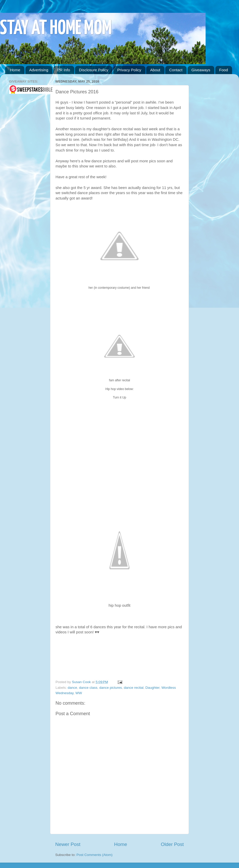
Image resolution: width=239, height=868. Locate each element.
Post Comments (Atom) (95, 855)
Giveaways (201, 70)
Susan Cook (82, 682)
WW (79, 693)
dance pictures (111, 688)
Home (15, 70)
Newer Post (68, 844)
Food (224, 70)
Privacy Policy (129, 70)
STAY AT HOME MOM (56, 29)
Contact (176, 70)
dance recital (134, 688)
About (155, 70)
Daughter (153, 688)
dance (72, 688)
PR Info (63, 70)
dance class (88, 688)
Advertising (39, 70)
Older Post (172, 844)
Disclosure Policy (94, 70)
